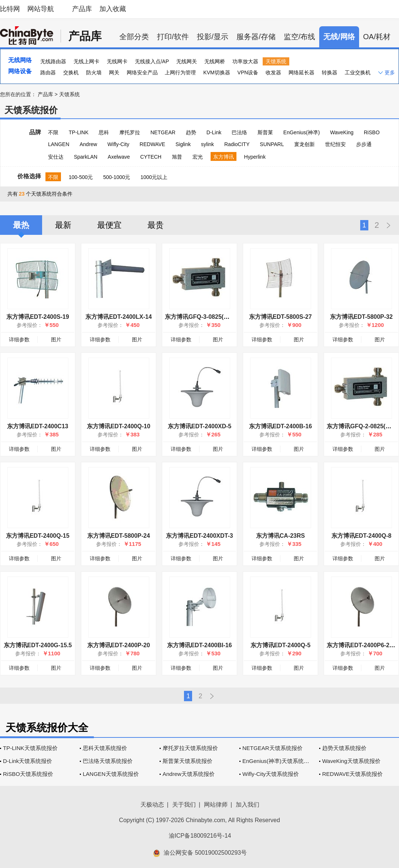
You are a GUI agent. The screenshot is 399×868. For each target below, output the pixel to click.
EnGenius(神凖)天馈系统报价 (279, 761)
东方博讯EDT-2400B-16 (281, 426)
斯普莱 (265, 132)
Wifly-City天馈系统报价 (271, 774)
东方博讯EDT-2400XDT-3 (199, 536)
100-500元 (81, 177)
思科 (104, 132)
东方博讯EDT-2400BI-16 (199, 645)
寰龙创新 (304, 144)
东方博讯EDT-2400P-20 (119, 645)
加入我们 (248, 805)
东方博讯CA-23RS (280, 536)
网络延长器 (301, 72)
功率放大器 (245, 61)
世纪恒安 (335, 144)
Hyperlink (255, 157)
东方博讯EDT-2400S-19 (38, 317)
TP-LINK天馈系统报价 (30, 748)
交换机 (71, 72)
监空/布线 (300, 37)
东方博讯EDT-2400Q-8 (362, 536)
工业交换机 (358, 72)
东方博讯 (224, 157)
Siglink (183, 144)
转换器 (330, 72)
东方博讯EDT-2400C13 (37, 426)
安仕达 (56, 157)
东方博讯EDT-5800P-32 (361, 317)
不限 (53, 132)
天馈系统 (276, 61)
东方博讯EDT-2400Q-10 (119, 426)
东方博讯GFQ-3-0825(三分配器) (207, 317)
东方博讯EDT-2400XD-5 (200, 426)
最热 (21, 225)
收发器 (273, 72)
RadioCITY (237, 144)
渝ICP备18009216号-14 (200, 836)
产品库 (82, 9)
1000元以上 (154, 177)
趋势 (191, 132)
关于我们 (184, 805)
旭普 (177, 157)
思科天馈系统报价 (105, 748)
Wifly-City (118, 144)
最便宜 (109, 225)
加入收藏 (113, 9)
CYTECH (151, 157)
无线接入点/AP (152, 61)
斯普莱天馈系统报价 (187, 761)
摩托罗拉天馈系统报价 (190, 748)
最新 (63, 225)
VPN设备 (248, 72)
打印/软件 (173, 37)
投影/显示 (213, 37)
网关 (114, 72)
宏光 (198, 157)
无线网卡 (117, 61)
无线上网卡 (86, 61)
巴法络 (239, 132)
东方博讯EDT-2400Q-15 (38, 536)
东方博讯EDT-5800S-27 (280, 317)
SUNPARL (272, 144)
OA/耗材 (377, 37)
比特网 (10, 9)
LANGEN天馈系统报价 (111, 774)
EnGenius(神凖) (302, 132)
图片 (56, 340)
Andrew (88, 144)
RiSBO (372, 132)
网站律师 (216, 805)
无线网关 (187, 61)
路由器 (48, 72)
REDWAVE (152, 144)
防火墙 (94, 72)
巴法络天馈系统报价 (108, 761)
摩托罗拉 (130, 132)
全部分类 (134, 37)
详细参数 (19, 340)
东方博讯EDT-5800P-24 (119, 536)
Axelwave (119, 157)
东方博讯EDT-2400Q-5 (281, 645)
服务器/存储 (256, 37)
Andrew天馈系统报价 (189, 774)
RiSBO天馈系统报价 (28, 774)
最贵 (156, 225)
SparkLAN (86, 157)
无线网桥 (215, 61)
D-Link (214, 132)
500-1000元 (117, 177)
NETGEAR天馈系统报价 (272, 748)
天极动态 (152, 805)
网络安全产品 (142, 72)
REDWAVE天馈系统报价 (352, 774)
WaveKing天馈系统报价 (351, 761)
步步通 (364, 144)
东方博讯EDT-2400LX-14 (119, 317)
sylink (207, 144)
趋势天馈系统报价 (344, 748)
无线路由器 (53, 61)
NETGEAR (163, 132)
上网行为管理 (180, 72)
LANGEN (59, 144)
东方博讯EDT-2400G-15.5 (38, 645)
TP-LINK (79, 132)
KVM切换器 (216, 72)
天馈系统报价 (31, 110)
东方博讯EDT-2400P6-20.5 (362, 645)
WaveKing (342, 132)
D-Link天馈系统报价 (28, 761)
